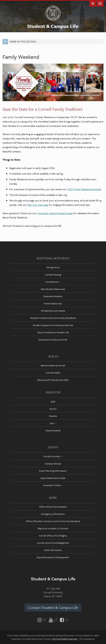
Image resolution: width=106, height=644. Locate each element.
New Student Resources (53, 289)
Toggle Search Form (93, 3)
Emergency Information (53, 514)
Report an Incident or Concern (53, 528)
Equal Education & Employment (53, 557)
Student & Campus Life (53, 26)
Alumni (53, 409)
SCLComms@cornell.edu (66, 639)
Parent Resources (53, 303)
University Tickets (53, 485)
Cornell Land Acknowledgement (53, 543)
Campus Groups (53, 464)
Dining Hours (53, 267)
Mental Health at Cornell (53, 365)
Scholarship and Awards (53, 311)
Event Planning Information (53, 471)
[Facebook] (64, 620)
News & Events (53, 430)
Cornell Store (53, 282)
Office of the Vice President (53, 507)
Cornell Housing (53, 275)
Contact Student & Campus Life (53, 607)
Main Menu (100, 3)
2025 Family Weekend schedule (84, 189)
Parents (53, 416)
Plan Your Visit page (38, 205)
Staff (53, 402)
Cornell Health (53, 373)
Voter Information (53, 550)
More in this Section (19, 42)
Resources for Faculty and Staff (53, 380)
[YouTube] (53, 620)
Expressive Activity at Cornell (53, 340)
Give (53, 423)
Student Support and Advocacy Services (53, 325)
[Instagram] (42, 620)
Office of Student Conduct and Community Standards (53, 521)
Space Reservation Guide (53, 478)
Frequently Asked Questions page (55, 213)
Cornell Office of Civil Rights (53, 536)
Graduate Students (53, 296)
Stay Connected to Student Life (53, 332)
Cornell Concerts (53, 456)
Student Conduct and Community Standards (53, 318)
